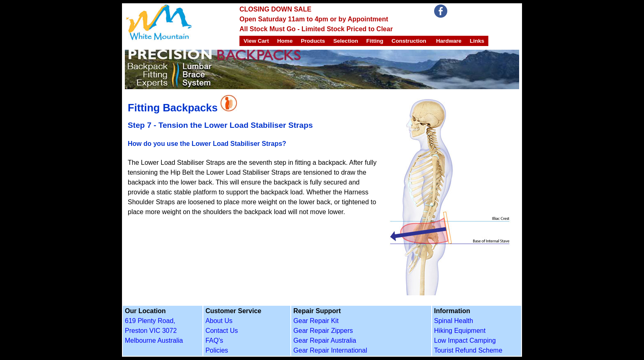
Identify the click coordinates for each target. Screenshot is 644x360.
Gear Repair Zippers (323, 331)
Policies (217, 350)
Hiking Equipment (460, 331)
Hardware (448, 41)
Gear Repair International (330, 350)
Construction (409, 41)
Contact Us (222, 331)
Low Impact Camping (465, 340)
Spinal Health (454, 321)
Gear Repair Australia (325, 340)
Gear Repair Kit (316, 321)
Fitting (375, 41)
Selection (345, 41)
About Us (219, 321)
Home (285, 41)
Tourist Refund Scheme (468, 350)
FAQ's (214, 340)
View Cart (256, 41)
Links (477, 41)
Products (313, 41)
